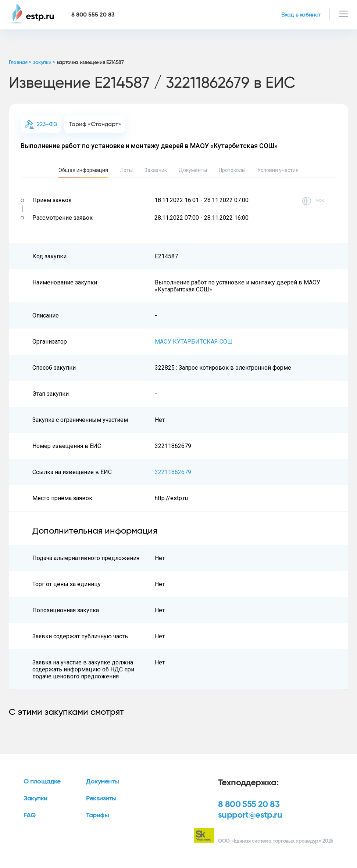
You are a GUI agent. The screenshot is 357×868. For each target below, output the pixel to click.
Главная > (20, 62)
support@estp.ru (250, 815)
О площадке (42, 782)
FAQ (30, 815)
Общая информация (83, 170)
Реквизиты (101, 799)
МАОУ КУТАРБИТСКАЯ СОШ (194, 342)
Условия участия (278, 170)
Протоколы (232, 170)
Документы (193, 170)
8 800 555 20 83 (249, 804)
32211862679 (173, 472)
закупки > (44, 62)
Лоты (126, 170)
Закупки (35, 799)
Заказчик (156, 170)
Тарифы (97, 815)
